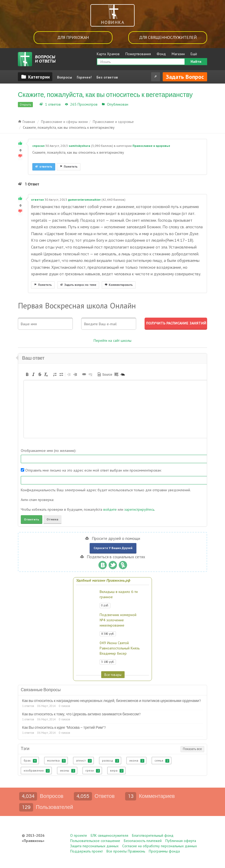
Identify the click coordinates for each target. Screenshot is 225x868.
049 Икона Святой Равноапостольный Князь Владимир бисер (120, 648)
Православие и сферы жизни (64, 122)
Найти (196, 61)
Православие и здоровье (151, 104)
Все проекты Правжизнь (126, 851)
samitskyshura (79, 146)
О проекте (79, 835)
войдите (110, 509)
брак (30, 761)
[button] (27, 374)
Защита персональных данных (94, 846)
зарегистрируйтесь (139, 509)
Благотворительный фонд (153, 835)
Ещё (194, 54)
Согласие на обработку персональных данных (160, 846)
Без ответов (107, 77)
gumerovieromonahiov (84, 200)
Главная (26, 122)
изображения (37, 771)
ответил (37, 200)
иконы (68, 771)
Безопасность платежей (143, 841)
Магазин (178, 54)
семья (162, 761)
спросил (38, 146)
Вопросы (65, 77)
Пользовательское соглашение (95, 841)
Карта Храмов (108, 54)
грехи (93, 771)
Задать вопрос (185, 77)
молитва (56, 761)
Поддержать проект (86, 851)
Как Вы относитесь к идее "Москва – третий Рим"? (64, 728)
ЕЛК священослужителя (109, 835)
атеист (84, 761)
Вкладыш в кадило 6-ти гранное (119, 594)
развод (111, 761)
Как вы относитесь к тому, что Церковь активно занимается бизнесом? (81, 714)
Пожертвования (138, 54)
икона (137, 761)
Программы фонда (164, 851)
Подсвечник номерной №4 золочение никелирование (118, 620)
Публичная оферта (181, 841)
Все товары (113, 675)
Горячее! (84, 77)
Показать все (192, 749)
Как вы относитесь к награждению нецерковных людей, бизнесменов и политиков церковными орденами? (111, 701)
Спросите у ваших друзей (113, 548)
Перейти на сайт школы (112, 340)
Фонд (161, 54)
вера (117, 771)
